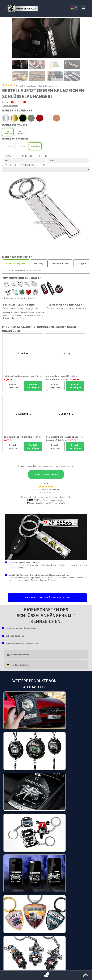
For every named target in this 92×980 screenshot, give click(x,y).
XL (20, 132)
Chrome (6, 118)
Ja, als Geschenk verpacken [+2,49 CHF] (67, 308)
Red (40, 118)
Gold (14, 118)
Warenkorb (25, 973)
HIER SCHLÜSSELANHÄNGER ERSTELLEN (47, 598)
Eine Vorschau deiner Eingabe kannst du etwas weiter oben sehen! (50, 466)
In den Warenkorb (46, 474)
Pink (56, 118)
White (48, 118)
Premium (35, 146)
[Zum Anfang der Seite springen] (86, 974)
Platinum (23, 118)
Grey (31, 118)
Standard (22, 146)
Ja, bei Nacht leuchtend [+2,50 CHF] (21, 308)
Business (8, 146)
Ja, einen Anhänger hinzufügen (19, 298)
